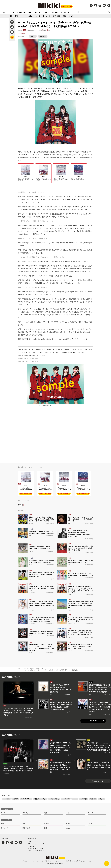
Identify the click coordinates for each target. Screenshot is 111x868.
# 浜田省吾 (93, 799)
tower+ (45, 30)
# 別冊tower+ (43, 36)
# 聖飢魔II (15, 799)
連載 (30, 12)
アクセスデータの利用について (36, 851)
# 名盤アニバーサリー (40, 799)
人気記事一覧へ (93, 721)
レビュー (37, 12)
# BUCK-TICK (66, 799)
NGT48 (21, 505)
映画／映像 (57, 16)
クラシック (46, 16)
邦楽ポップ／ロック (32, 30)
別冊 (49, 30)
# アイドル (33, 36)
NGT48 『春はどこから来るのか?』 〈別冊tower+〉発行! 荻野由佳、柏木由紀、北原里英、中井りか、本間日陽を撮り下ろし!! (51, 670)
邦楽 (11, 16)
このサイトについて (33, 842)
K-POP (23, 16)
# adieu (75, 799)
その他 (71, 16)
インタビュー (21, 12)
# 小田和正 (6, 799)
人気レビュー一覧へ (98, 781)
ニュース (46, 12)
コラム (12, 12)
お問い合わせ (31, 846)
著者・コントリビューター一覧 (36, 844)
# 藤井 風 (102, 799)
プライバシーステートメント (35, 848)
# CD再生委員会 (54, 799)
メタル (31, 16)
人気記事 (55, 12)
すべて (4, 16)
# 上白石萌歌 (83, 799)
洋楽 (17, 16)
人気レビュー (65, 12)
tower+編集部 (21, 34)
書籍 (65, 16)
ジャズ (38, 16)
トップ (4, 12)
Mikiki (19, 668)
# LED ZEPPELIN (26, 799)
